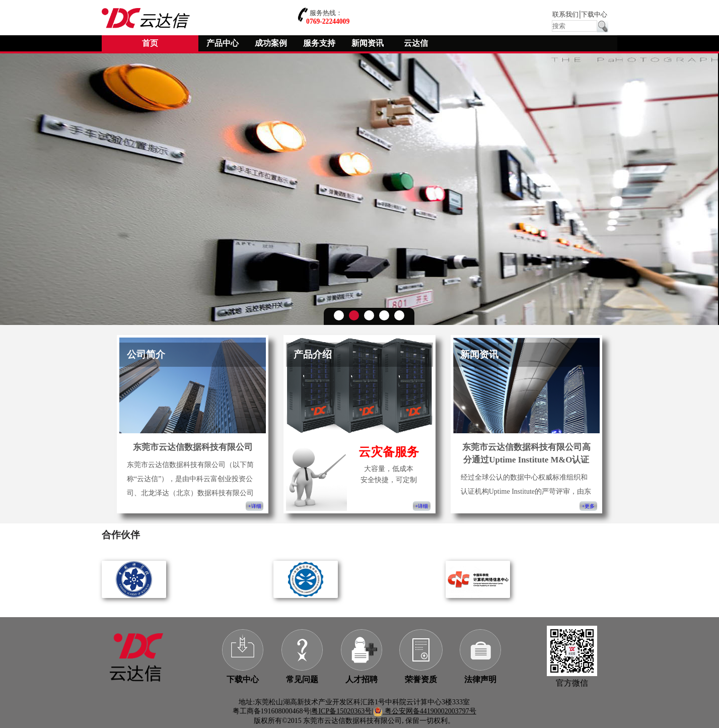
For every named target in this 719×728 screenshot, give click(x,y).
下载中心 (594, 15)
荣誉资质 (421, 679)
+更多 (588, 506)
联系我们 (565, 15)
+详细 (255, 506)
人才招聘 (362, 679)
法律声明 (480, 679)
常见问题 (302, 679)
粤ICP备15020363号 (341, 711)
